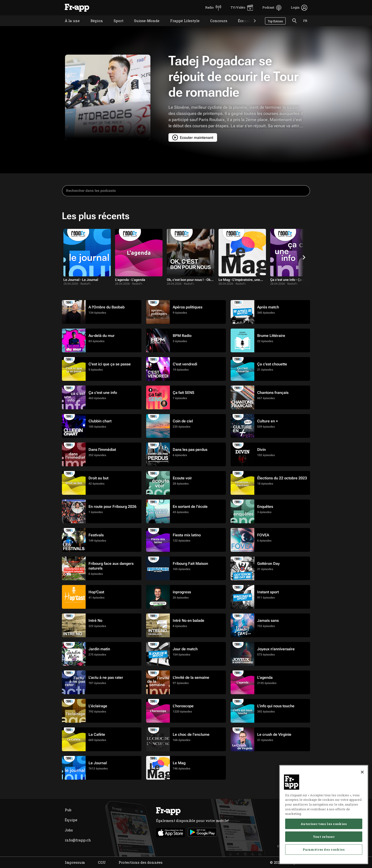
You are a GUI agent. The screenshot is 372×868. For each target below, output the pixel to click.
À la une (69, 27)
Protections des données (141, 862)
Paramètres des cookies (324, 849)
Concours (215, 27)
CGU (102, 862)
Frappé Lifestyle (181, 27)
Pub (68, 810)
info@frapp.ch (78, 840)
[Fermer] (362, 772)
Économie (243, 27)
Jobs (69, 830)
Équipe (71, 820)
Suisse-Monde (143, 27)
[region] (324, 815)
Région (93, 27)
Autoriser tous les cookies (324, 824)
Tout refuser (324, 837)
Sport (115, 27)
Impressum (75, 862)
